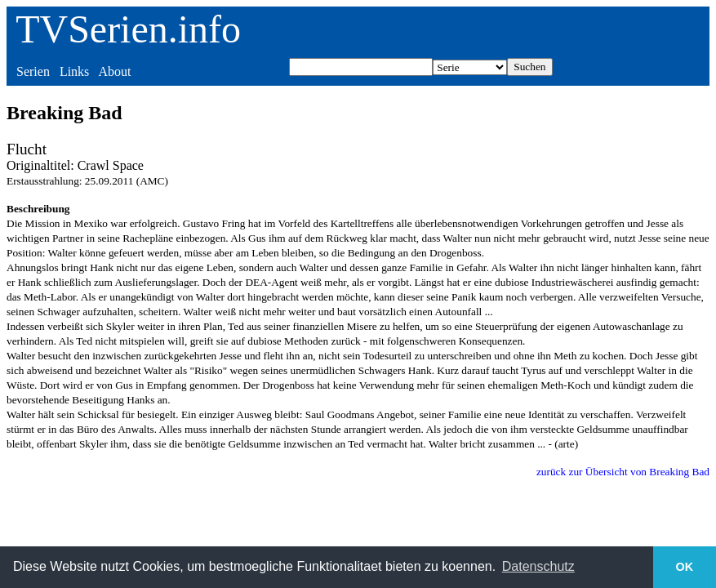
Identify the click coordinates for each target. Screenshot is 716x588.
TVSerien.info (128, 29)
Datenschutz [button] (538, 566)
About (114, 71)
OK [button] (685, 567)
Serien (33, 71)
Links (74, 71)
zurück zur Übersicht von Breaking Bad (623, 472)
